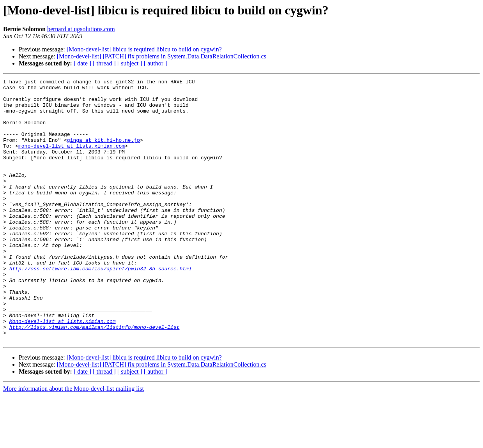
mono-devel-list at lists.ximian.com (72, 160)
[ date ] (82, 63)
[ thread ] (104, 63)
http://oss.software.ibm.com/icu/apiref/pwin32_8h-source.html (101, 307)
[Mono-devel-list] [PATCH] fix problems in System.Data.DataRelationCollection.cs (162, 56)
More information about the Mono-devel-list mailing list (73, 441)
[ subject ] (130, 63)
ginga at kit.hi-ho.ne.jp (103, 153)
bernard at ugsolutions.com (81, 29)
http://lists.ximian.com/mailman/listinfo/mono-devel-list (95, 377)
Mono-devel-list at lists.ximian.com (63, 370)
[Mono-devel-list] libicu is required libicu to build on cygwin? (144, 49)
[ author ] (156, 63)
